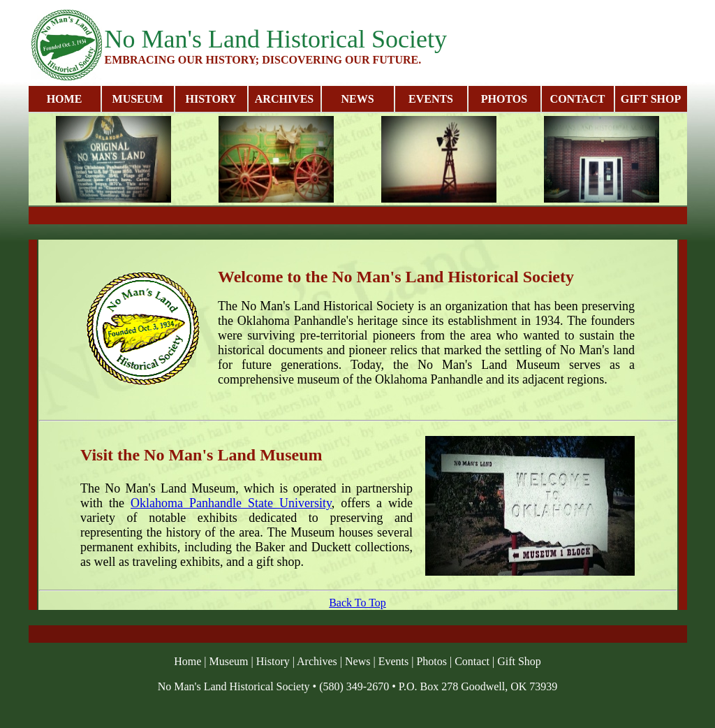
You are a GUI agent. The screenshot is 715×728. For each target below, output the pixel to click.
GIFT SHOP (651, 99)
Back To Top (357, 603)
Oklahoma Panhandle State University (231, 503)
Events (394, 661)
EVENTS (431, 99)
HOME (65, 99)
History (273, 661)
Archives (317, 661)
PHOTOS (504, 99)
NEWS (357, 99)
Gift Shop (519, 661)
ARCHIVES (284, 99)
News (357, 661)
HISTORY (211, 99)
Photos (432, 661)
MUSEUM (138, 99)
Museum (229, 661)
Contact (472, 661)
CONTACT (578, 99)
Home (187, 661)
